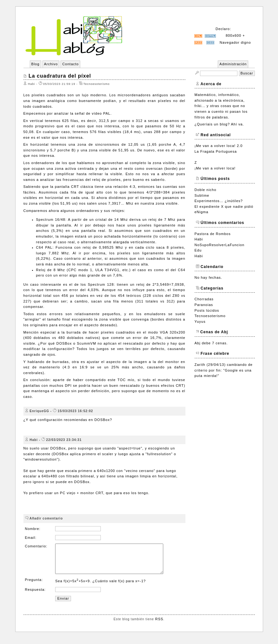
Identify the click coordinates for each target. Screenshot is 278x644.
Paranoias (204, 305)
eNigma (202, 212)
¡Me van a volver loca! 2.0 (219, 146)
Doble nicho (206, 190)
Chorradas (204, 299)
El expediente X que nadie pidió (224, 207)
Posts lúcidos (207, 310)
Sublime (202, 195)
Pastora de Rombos (213, 234)
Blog (36, 64)
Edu (198, 250)
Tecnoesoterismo (210, 316)
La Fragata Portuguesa (216, 151)
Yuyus (200, 322)
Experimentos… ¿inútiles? (219, 201)
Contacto (70, 64)
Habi (199, 239)
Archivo (51, 64)
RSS (159, 625)
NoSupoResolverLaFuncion (220, 245)
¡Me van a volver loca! (215, 168)
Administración (233, 64)
